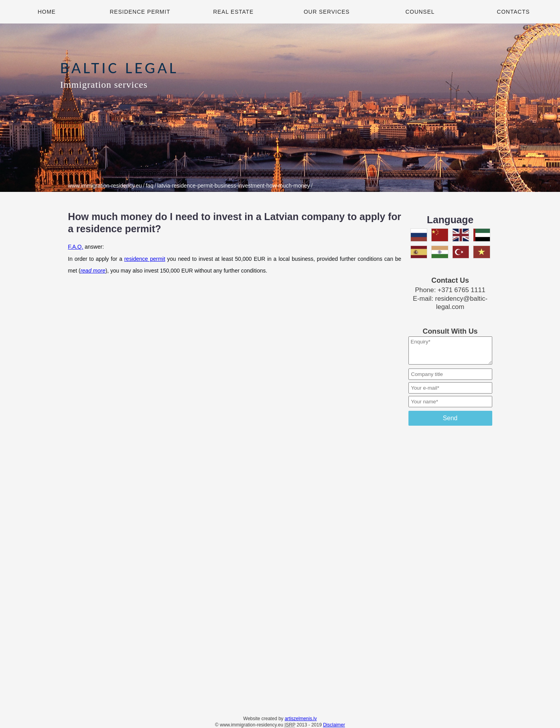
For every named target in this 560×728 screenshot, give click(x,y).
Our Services (327, 12)
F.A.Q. (76, 247)
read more (93, 271)
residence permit (145, 259)
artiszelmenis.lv (301, 719)
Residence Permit (140, 12)
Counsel (420, 12)
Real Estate (233, 12)
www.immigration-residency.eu (105, 186)
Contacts (513, 12)
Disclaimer (334, 725)
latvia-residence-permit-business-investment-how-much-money (234, 186)
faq (149, 186)
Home (47, 12)
